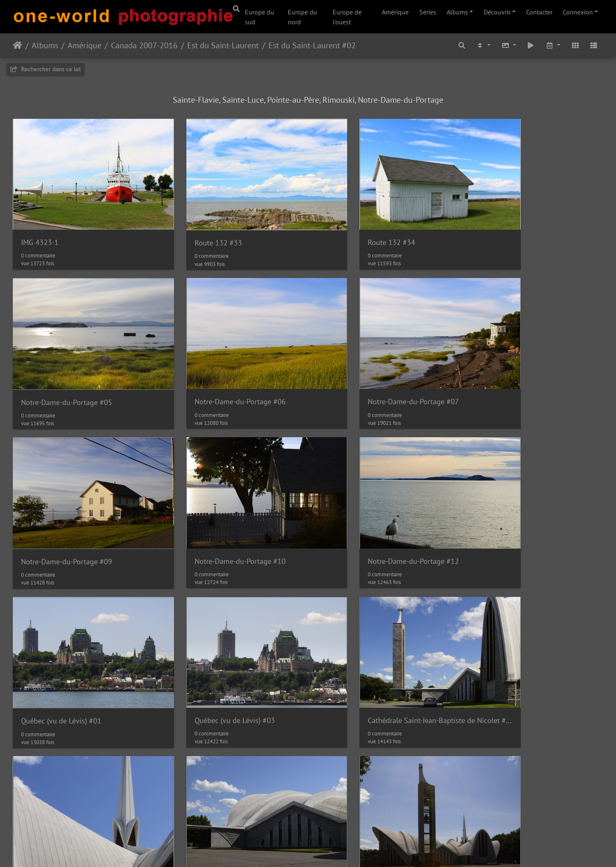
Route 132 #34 (346, 227)
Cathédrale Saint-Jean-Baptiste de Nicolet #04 (383, 658)
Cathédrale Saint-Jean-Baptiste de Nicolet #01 (534, 514)
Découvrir (497, 12)
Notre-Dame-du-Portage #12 (67, 514)
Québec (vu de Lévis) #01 (212, 515)
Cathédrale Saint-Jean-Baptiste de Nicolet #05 (534, 658)
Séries (428, 12)
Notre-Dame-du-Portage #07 (217, 370)
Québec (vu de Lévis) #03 (363, 514)
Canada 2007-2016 (144, 45)
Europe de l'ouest (347, 17)
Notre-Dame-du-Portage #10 (519, 370)
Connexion (578, 12)
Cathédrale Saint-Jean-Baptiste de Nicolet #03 (233, 658)
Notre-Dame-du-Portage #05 (519, 227)
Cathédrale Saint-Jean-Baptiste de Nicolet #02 (82, 658)
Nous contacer (339, 850)
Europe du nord (302, 17)
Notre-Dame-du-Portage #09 (368, 371)
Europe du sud (260, 17)
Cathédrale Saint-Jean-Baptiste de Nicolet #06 (82, 802)
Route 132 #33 (196, 227)
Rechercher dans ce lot (46, 69)
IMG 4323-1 (40, 227)
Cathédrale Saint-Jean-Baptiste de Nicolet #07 (233, 801)
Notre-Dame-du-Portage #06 (67, 370)
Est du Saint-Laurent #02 (312, 45)
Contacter (539, 12)
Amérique (395, 12)
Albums (457, 12)
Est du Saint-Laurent (223, 45)
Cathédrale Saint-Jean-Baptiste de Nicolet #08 (383, 801)
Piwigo (304, 850)
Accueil (18, 45)
